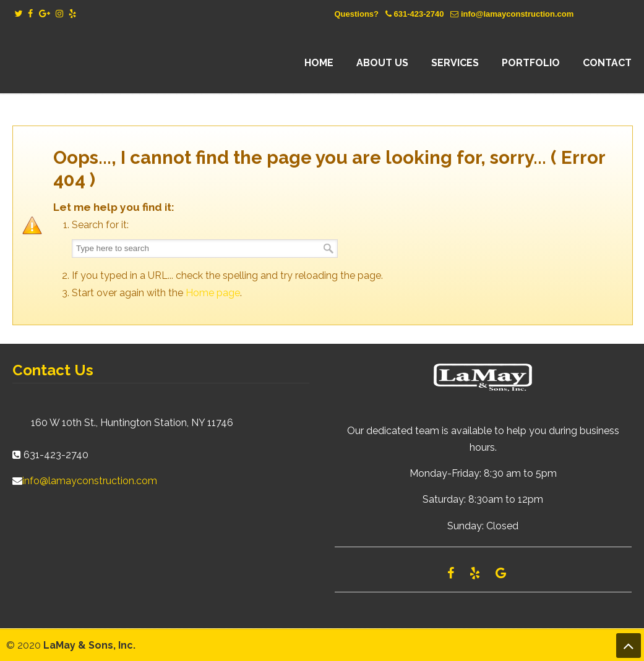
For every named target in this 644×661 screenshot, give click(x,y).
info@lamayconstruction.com (517, 14)
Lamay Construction (121, 63)
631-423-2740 (419, 14)
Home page (213, 293)
